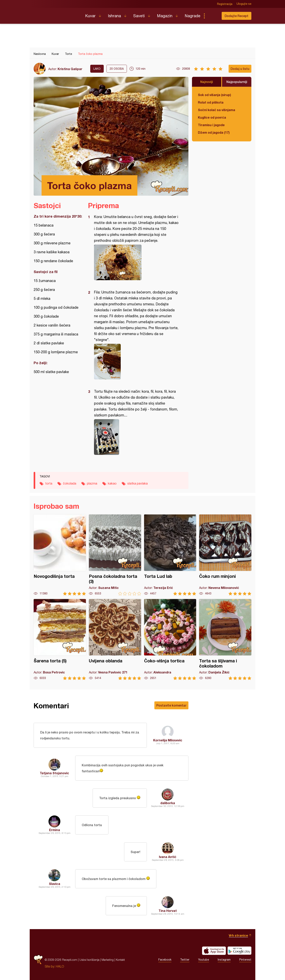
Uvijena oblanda (115, 640)
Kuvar (90, 16)
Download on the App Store (214, 951)
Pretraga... (212, 16)
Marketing (108, 960)
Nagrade (192, 16)
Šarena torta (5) (60, 640)
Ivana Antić (168, 857)
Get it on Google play (239, 951)
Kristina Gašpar (70, 69)
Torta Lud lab (170, 555)
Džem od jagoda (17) (214, 132)
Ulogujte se (244, 4)
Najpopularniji (237, 82)
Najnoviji (207, 82)
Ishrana (114, 16)
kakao (112, 483)
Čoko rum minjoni (225, 555)
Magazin (165, 16)
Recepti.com (56, 14)
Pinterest (245, 960)
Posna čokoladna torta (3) (115, 555)
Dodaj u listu (240, 69)
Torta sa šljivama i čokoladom (225, 640)
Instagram (224, 960)
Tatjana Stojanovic (54, 773)
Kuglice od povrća (212, 117)
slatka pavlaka (137, 483)
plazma (92, 483)
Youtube (204, 960)
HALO (60, 966)
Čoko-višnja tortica (170, 640)
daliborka (168, 803)
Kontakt (120, 960)
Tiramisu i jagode (211, 125)
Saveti (139, 16)
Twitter (185, 960)
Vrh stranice (238, 935)
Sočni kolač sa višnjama (217, 110)
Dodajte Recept (237, 16)
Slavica (55, 884)
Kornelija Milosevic (168, 740)
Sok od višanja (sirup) (214, 95)
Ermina (55, 830)
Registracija (225, 4)
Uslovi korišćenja (89, 960)
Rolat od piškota (211, 102)
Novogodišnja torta (60, 555)
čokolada (70, 483)
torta (49, 483)
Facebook (165, 960)
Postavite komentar (171, 705)
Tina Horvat (168, 911)
